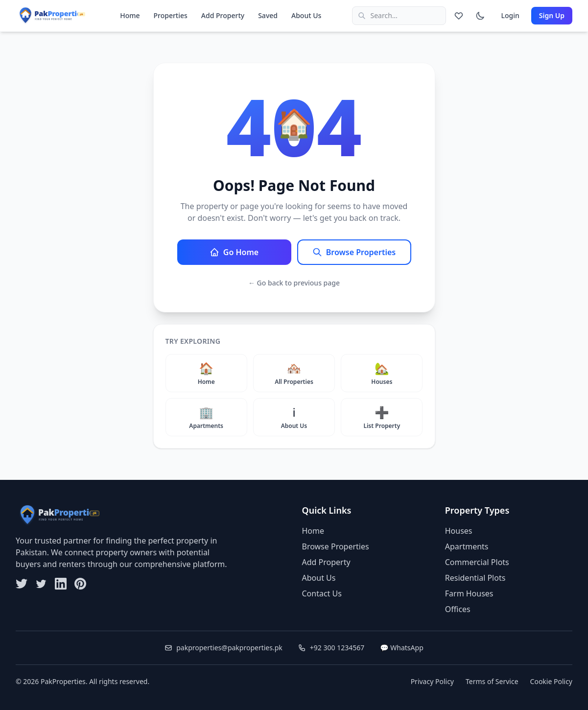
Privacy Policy (432, 681)
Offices (458, 609)
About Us (306, 15)
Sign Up (552, 15)
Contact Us (322, 593)
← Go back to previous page (294, 283)
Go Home (234, 252)
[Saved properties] (459, 16)
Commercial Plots (477, 562)
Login (510, 15)
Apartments (467, 546)
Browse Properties (354, 252)
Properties (171, 15)
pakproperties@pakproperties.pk (223, 648)
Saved (268, 15)
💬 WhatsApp (402, 648)
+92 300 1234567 (331, 648)
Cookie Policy (551, 681)
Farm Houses (469, 593)
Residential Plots (475, 578)
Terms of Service (492, 681)
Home (130, 15)
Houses (459, 531)
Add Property (223, 15)
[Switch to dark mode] (480, 16)
